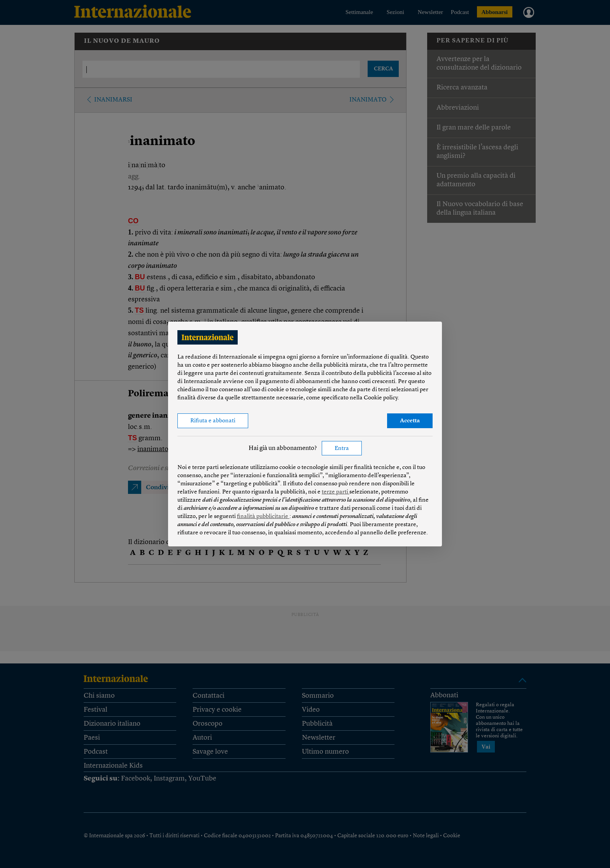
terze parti (336, 492)
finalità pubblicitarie (263, 517)
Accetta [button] (410, 421)
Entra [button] (342, 449)
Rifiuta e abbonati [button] (213, 421)
